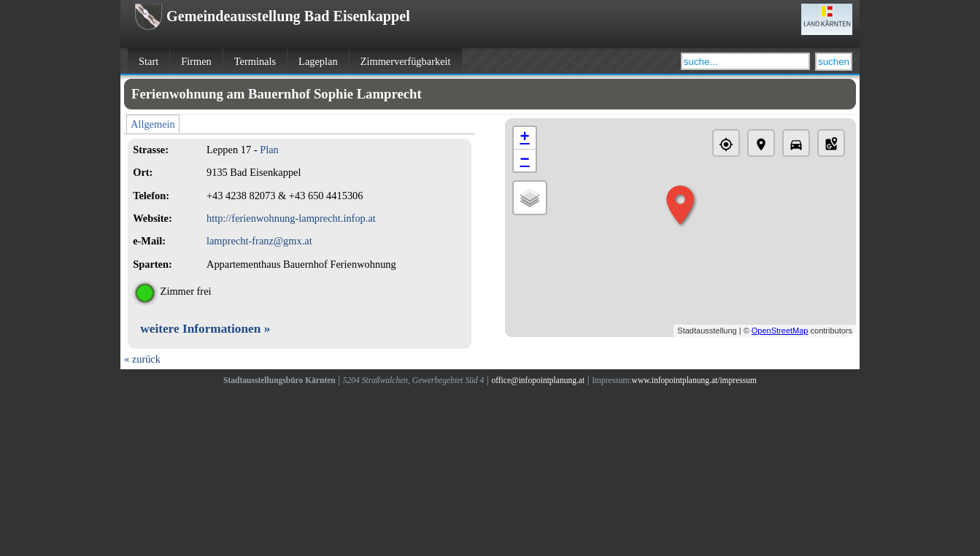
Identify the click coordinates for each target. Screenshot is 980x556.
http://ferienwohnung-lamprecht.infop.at (291, 218)
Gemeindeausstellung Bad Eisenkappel (273, 16)
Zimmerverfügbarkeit (406, 61)
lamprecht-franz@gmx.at (259, 241)
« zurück (142, 359)
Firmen (196, 61)
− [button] (524, 161)
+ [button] (524, 138)
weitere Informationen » (205, 329)
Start (148, 61)
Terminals (255, 61)
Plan (269, 150)
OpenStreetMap (780, 331)
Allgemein (153, 124)
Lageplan (318, 61)
